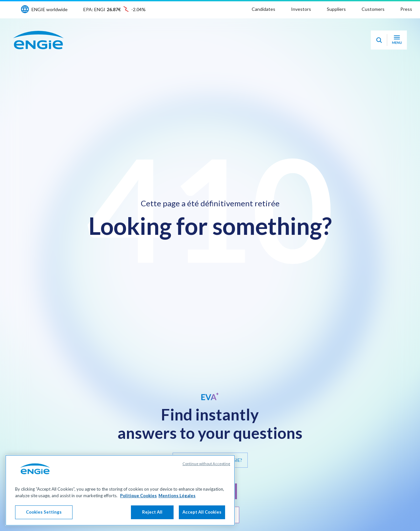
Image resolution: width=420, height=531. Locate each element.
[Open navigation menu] (397, 40)
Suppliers (336, 9)
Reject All (152, 512)
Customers (373, 9)
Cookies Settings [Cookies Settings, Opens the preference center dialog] (44, 512)
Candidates (263, 9)
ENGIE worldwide (50, 9)
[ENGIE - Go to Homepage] (38, 40)
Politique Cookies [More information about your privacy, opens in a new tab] (138, 496)
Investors (301, 9)
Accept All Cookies (202, 512)
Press (406, 9)
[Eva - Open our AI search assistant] (379, 40)
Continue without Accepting (206, 464)
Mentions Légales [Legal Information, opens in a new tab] (177, 496)
